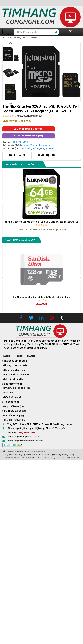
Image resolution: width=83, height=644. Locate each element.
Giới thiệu (9, 393)
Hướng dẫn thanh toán (16, 365)
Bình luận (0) (47, 155)
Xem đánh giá (21, 116)
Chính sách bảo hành (15, 370)
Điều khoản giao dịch (15, 411)
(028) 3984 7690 (20, 142)
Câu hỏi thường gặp (14, 415)
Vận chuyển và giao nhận (17, 375)
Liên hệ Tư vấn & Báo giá (28, 129)
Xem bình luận (36, 116)
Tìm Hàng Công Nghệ (35, 451)
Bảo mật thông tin (13, 384)
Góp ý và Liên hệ (13, 397)
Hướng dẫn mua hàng (15, 361)
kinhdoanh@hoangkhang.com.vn (36, 145)
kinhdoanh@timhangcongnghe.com (38, 148)
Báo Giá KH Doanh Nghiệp (28, 136)
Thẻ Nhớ (33, 38)
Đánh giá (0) (17, 155)
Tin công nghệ (12, 402)
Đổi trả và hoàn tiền (14, 379)
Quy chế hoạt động (14, 406)
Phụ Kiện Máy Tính (17, 38)
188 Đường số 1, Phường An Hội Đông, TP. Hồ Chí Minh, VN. (36, 428)
